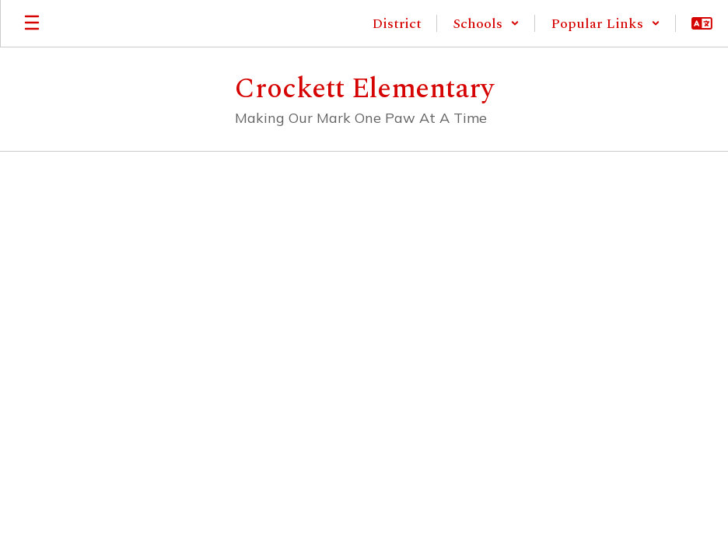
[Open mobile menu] (32, 23)
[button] (486, 23)
